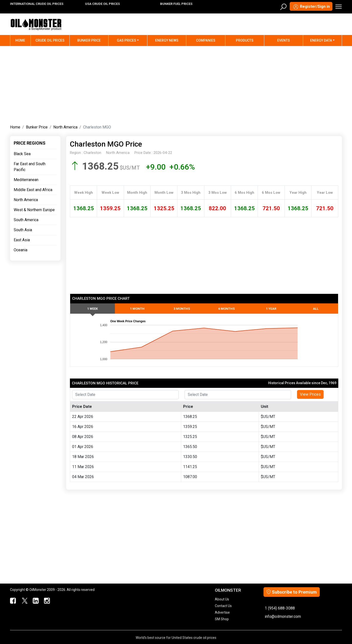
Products (245, 40)
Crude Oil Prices (50, 40)
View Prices (310, 394)
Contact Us (223, 606)
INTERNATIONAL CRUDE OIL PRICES (37, 4)
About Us (222, 599)
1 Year (271, 309)
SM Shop (222, 619)
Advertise (222, 612)
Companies (206, 40)
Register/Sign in (311, 7)
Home (23, 40)
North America (65, 127)
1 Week (93, 309)
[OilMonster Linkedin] (35, 601)
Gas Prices (126, 40)
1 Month (137, 309)
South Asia (23, 230)
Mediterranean (26, 180)
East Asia (22, 240)
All (316, 309)
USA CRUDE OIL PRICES (102, 4)
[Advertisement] (176, 84)
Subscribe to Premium (292, 592)
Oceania (21, 250)
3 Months (182, 309)
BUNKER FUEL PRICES (176, 4)
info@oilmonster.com (283, 616)
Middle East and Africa (33, 190)
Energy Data (321, 40)
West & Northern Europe (34, 210)
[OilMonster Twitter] (24, 601)
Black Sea (22, 154)
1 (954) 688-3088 (280, 608)
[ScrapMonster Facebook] (13, 601)
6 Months (226, 309)
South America (26, 220)
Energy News (167, 40)
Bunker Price (89, 40)
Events (284, 40)
